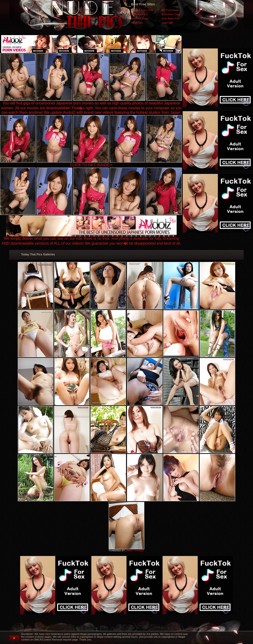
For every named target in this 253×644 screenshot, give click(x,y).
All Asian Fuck (139, 14)
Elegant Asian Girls (142, 10)
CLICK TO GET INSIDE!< (91, 165)
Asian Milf (167, 23)
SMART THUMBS (135, 550)
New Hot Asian (140, 18)
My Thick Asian (170, 10)
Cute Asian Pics (171, 18)
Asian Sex (137, 23)
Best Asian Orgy (171, 14)
